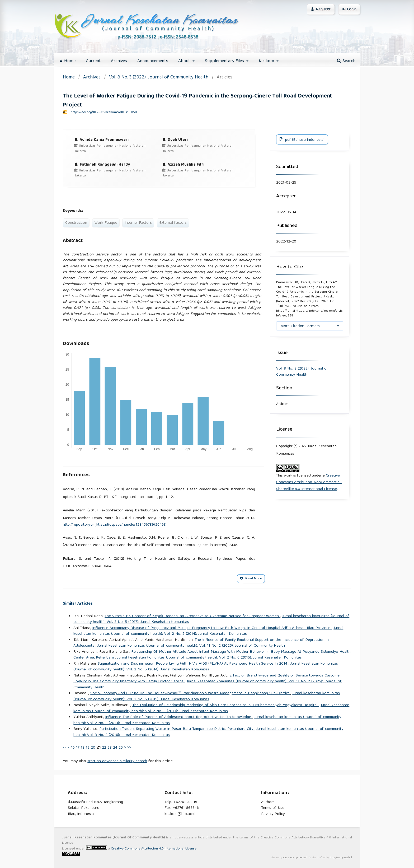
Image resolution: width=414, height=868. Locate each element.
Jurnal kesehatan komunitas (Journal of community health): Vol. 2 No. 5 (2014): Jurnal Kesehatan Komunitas (208, 631)
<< (65, 748)
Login (349, 10)
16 (73, 748)
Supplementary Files (225, 61)
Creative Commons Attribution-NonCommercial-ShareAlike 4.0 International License (309, 482)
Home (67, 61)
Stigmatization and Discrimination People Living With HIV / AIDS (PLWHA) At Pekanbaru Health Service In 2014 (193, 664)
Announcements (153, 61)
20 (93, 748)
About (185, 61)
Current (93, 61)
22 (104, 748)
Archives (119, 61)
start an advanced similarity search (117, 761)
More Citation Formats (300, 326)
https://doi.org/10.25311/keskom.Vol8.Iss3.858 (104, 112)
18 (83, 748)
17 (78, 748)
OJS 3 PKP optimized (295, 858)
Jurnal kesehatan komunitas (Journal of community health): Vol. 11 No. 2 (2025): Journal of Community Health (191, 646)
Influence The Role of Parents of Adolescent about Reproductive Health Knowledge (179, 717)
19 (88, 748)
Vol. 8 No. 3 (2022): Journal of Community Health (159, 78)
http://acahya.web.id (341, 858)
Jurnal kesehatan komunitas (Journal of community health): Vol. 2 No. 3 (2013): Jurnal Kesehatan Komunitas (211, 708)
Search (346, 61)
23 (110, 748)
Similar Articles (78, 604)
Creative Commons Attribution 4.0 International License (154, 849)
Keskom (267, 61)
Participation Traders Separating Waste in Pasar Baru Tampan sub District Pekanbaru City (177, 729)
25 (121, 748)
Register (321, 10)
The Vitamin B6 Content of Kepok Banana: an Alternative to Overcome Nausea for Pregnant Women (192, 616)
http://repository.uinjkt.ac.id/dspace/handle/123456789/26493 (114, 525)
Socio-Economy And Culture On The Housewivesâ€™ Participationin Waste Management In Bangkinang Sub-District (190, 693)
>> (129, 748)
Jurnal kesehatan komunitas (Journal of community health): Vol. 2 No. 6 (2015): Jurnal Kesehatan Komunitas (210, 658)
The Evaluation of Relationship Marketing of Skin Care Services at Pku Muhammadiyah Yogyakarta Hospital (225, 705)
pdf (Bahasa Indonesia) (304, 140)
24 (115, 748)
